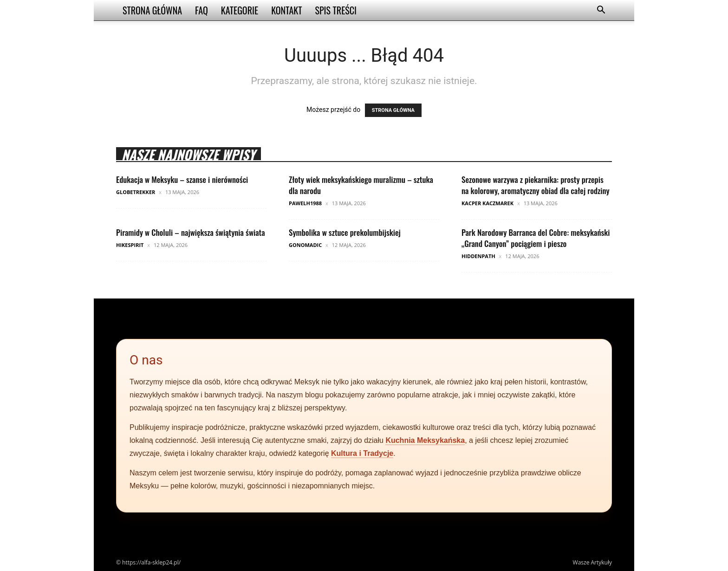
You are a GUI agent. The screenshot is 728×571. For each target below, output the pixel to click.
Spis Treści (336, 10)
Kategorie (240, 10)
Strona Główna (152, 10)
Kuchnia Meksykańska (425, 440)
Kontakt (286, 10)
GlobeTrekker (136, 192)
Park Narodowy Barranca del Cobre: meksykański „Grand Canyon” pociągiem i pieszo (536, 238)
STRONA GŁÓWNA (393, 110)
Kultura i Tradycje (362, 453)
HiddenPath (478, 256)
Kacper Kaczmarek (487, 203)
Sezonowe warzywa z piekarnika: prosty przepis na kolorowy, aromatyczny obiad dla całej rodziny (536, 185)
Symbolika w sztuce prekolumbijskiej (345, 232)
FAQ (201, 10)
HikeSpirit (130, 245)
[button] (601, 11)
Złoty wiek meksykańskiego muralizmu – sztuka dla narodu (361, 185)
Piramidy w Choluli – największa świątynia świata (191, 232)
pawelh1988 (305, 203)
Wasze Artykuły (592, 562)
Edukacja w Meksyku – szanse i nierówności (182, 179)
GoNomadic (305, 245)
